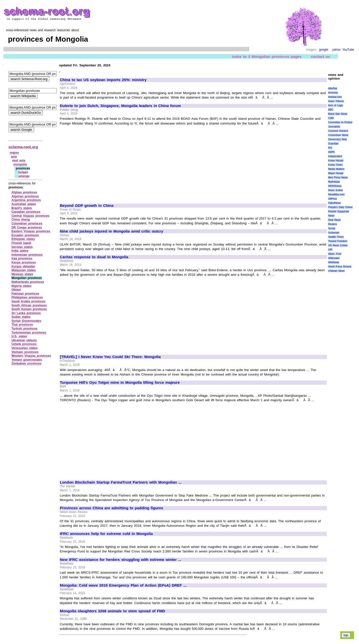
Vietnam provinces (25, 352)
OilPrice (332, 199)
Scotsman (334, 233)
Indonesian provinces (27, 255)
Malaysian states (24, 270)
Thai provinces (22, 325)
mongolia (20, 164)
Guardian (333, 144)
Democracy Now (337, 139)
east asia (19, 160)
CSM (331, 118)
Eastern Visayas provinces (31, 231)
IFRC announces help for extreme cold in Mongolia (106, 534)
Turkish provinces (24, 329)
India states (20, 251)
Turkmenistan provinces (29, 333)
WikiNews (334, 262)
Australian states (24, 204)
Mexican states (22, 274)
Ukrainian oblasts (24, 340)
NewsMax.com (336, 194)
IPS (330, 148)
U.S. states (19, 336)
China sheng (21, 220)
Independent (335, 156)
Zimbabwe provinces (26, 364)
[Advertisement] (102, 162)
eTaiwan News (336, 271)
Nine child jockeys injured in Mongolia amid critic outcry (112, 231)
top (346, 635)
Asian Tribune (336, 101)
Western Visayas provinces (31, 356)
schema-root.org (23, 147)
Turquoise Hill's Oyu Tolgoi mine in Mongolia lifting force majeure (120, 383)
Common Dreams (338, 131)
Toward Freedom (338, 241)
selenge (24, 176)
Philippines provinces (27, 297)
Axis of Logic (336, 105)
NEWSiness (335, 186)
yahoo (336, 50)
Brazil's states (22, 208)
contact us (320, 57)
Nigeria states (21, 286)
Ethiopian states (23, 239)
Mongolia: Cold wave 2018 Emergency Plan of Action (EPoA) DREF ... (123, 585)
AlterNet (333, 88)
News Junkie (335, 190)
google (324, 50)
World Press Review (340, 267)
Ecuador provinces (25, 235)
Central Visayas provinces (30, 216)
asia (14, 157)
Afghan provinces (24, 192)
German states (22, 247)
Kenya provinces (24, 262)
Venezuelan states (25, 348)
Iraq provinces (22, 258)
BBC (331, 110)
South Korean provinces (29, 309)
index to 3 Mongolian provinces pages (267, 57)
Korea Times (335, 165)
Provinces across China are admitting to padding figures (112, 508)
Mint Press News (338, 178)
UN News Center (338, 245)
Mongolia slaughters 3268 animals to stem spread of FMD (112, 611)
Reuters (332, 224)
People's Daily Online (340, 207)
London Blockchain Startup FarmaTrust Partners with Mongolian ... (121, 482)
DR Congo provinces (27, 228)
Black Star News (338, 114)
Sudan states (21, 317)
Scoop (332, 228)
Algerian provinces (25, 196)
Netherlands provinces (28, 282)
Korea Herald (336, 161)
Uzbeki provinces (24, 344)
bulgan (23, 172)
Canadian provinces (26, 212)
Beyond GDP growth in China (87, 206)
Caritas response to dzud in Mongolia (94, 257)
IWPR (331, 152)
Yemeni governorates (27, 360)
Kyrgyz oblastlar (23, 266)
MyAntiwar (334, 182)
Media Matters (336, 169)
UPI (330, 250)
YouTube (348, 50)
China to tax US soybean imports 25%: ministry (103, 80)
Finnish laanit (21, 243)
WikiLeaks (334, 258)
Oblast (16, 290)
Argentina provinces (26, 200)
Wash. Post (335, 254)
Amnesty (333, 93)
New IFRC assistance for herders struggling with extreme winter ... (121, 560)
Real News (334, 220)
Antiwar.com (335, 97)
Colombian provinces (27, 224)
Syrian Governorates (26, 321)
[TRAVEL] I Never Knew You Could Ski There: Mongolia (110, 357)
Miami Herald (336, 173)
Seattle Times (336, 237)
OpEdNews (334, 203)
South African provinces (29, 305)
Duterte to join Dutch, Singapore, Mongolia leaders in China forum (120, 106)
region (14, 153)
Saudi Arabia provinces (28, 301)
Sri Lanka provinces (26, 313)
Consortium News (338, 135)
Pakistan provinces (25, 294)
